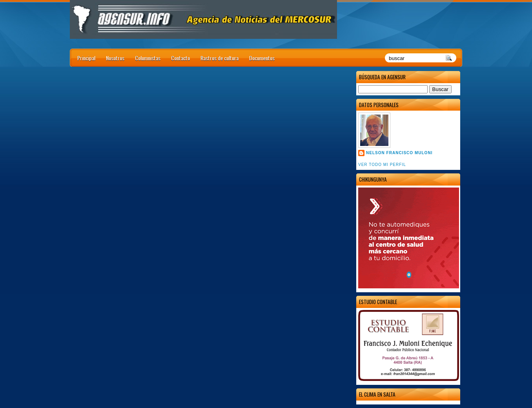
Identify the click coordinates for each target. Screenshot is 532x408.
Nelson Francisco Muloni (399, 153)
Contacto (180, 58)
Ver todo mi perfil (382, 165)
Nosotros (115, 58)
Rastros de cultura (220, 58)
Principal (86, 58)
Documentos (262, 58)
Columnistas (148, 58)
